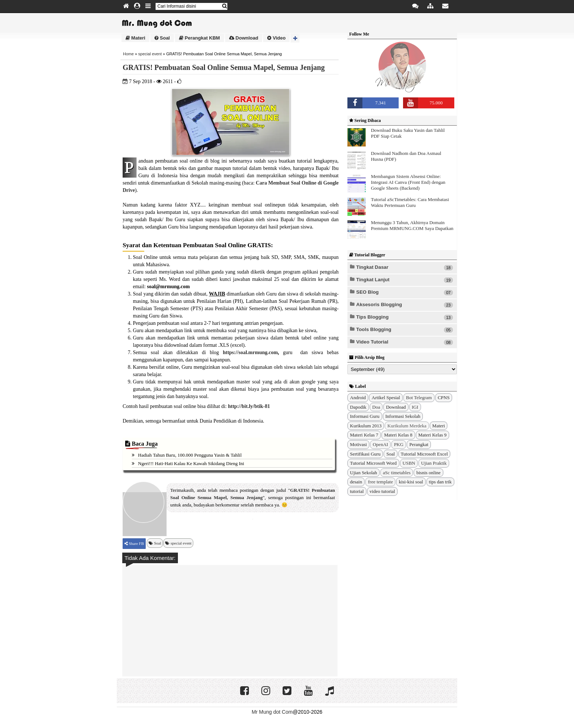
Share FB (136, 543)
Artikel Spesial (386, 398)
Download (244, 38)
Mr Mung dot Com (272, 712)
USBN (409, 463)
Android (358, 398)
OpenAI (380, 444)
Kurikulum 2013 (366, 426)
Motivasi (358, 444)
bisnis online (428, 473)
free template (380, 482)
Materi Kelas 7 (364, 435)
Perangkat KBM (200, 38)
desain (356, 482)
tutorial (357, 491)
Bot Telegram (419, 398)
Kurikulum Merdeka (407, 426)
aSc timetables (397, 473)
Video (276, 38)
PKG (399, 444)
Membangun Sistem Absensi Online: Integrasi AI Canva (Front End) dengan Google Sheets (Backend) (408, 182)
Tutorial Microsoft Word (373, 463)
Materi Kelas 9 (433, 435)
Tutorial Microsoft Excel (424, 454)
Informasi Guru (365, 416)
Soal (162, 38)
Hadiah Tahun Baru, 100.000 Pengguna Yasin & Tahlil (190, 455)
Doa (376, 407)
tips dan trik (440, 482)
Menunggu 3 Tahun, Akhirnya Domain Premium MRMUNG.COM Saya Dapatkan (412, 225)
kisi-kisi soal (411, 482)
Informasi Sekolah (403, 416)
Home (128, 54)
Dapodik (358, 407)
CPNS (444, 398)
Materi (135, 38)
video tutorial (383, 491)
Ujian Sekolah (364, 473)
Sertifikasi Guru (365, 454)
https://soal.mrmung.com (250, 352)
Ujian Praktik (434, 463)
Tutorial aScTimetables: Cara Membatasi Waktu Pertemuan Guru (410, 202)
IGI (415, 407)
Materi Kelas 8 (398, 435)
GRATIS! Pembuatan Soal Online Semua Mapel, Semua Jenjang (224, 67)
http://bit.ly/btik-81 (249, 406)
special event (150, 54)
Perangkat (419, 444)
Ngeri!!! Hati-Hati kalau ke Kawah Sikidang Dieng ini (191, 463)
